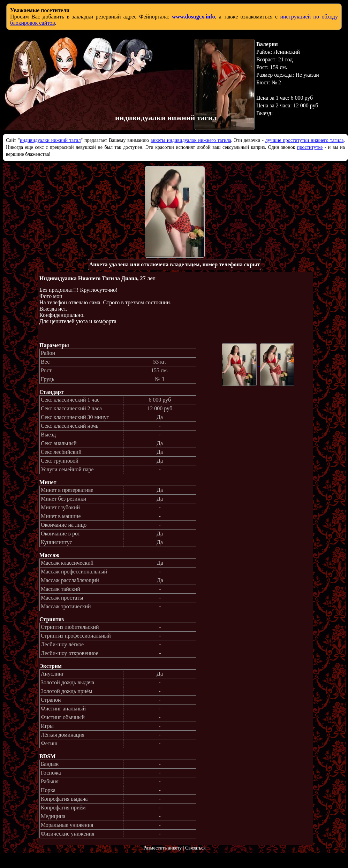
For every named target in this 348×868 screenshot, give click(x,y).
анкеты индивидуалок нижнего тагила (191, 140)
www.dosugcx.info (194, 17)
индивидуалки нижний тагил (50, 140)
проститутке (310, 147)
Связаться (195, 848)
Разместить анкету (162, 848)
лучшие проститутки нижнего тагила (305, 140)
